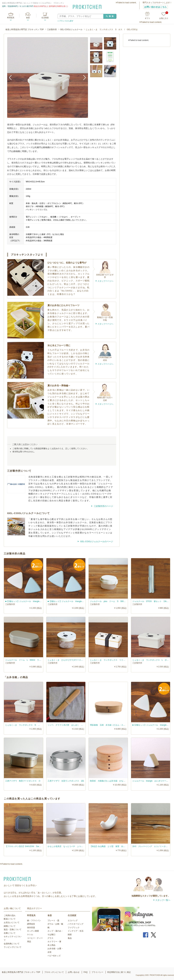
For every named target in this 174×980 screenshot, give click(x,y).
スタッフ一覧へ (163, 900)
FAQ (86, 972)
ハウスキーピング (76, 924)
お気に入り (164, 16)
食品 (70, 938)
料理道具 (11, 18)
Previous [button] (12, 77)
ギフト (147, 18)
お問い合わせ (74, 972)
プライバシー (97, 972)
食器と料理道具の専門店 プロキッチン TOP (25, 29)
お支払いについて (12, 922)
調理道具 (31, 924)
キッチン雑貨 (33, 931)
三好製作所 (52, 29)
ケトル (30, 935)
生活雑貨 (45, 18)
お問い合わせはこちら (156, 7)
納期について (10, 926)
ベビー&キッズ (54, 956)
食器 (28, 18)
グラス (50, 938)
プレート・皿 (53, 921)
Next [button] (83, 77)
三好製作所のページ (103, 506)
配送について (10, 919)
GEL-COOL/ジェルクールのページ (96, 541)
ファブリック (74, 928)
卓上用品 (51, 945)
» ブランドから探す (66, 21)
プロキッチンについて (54, 972)
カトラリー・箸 (54, 942)
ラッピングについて (13, 947)
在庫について (10, 933)
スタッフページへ (105, 281)
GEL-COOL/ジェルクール (71, 29)
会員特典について (12, 944)
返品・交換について (13, 929)
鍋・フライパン (34, 921)
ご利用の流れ (10, 915)
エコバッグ (73, 921)
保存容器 (31, 928)
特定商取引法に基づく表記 (119, 972)
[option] (48, 77)
